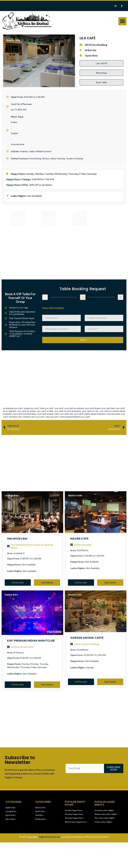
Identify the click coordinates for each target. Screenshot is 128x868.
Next (83, 340)
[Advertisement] (66, 460)
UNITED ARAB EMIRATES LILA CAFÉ (75, 417)
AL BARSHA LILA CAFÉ (13, 408)
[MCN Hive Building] (64, 376)
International (18, 144)
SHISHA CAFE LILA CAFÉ (34, 417)
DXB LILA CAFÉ (47, 408)
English (15, 133)
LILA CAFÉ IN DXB (45, 411)
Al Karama (19, 652)
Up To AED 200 (19, 110)
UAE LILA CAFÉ (52, 417)
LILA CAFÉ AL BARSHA (74, 408)
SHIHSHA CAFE (15, 417)
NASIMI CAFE (79, 538)
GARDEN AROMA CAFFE (87, 638)
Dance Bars (11, 595)
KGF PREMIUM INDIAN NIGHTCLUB (31, 641)
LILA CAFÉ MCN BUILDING (25, 414)
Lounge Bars (12, 495)
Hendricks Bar (17, 538)
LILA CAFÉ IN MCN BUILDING (68, 411)
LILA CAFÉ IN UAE (90, 411)
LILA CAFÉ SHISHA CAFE (48, 414)
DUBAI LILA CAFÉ (32, 408)
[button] (122, 21)
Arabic (14, 122)
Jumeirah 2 (19, 553)
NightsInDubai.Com (49, 837)
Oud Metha (82, 550)
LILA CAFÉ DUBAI (93, 408)
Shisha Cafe (13, 40)
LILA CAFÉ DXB (108, 408)
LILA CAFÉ (59, 408)
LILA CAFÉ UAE (66, 414)
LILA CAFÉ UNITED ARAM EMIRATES (90, 414)
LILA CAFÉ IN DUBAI (26, 411)
